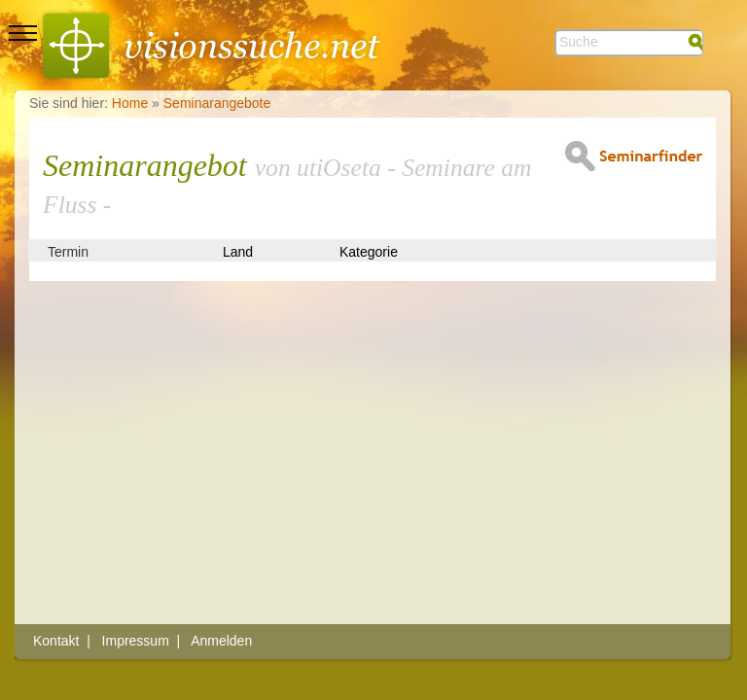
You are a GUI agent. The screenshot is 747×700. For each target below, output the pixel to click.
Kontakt (56, 641)
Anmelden (221, 641)
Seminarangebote (217, 103)
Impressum (136, 641)
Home (130, 103)
